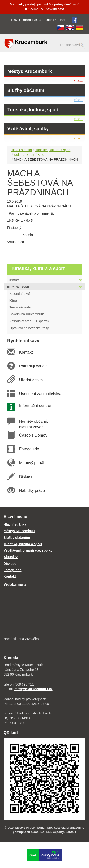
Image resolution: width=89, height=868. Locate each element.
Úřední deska (31, 380)
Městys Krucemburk (30, 71)
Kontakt (60, 20)
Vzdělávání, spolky (28, 129)
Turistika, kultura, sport (33, 110)
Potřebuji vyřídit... (34, 366)
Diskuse (26, 477)
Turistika (44, 280)
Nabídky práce (32, 490)
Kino (41, 155)
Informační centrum (36, 406)
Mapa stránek (43, 20)
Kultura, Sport (24, 155)
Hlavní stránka (21, 20)
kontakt (71, 832)
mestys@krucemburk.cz (34, 689)
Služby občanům (26, 90)
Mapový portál (32, 463)
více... (78, 81)
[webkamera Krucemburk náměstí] (44, 612)
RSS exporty (55, 832)
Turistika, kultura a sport (53, 150)
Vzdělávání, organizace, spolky (28, 550)
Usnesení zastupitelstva (40, 394)
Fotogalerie (29, 449)
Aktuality (11, 557)
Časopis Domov (33, 435)
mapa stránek (55, 828)
